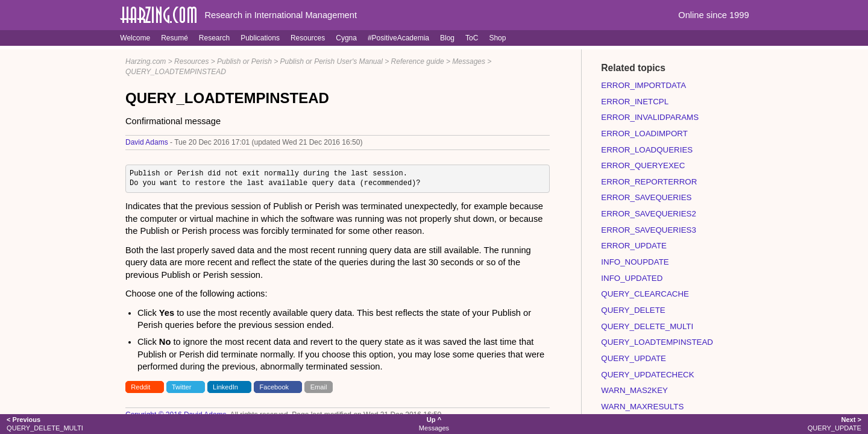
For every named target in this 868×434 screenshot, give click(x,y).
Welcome (135, 38)
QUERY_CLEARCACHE (645, 294)
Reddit (140, 387)
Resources (308, 38)
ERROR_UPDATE (634, 246)
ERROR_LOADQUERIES (647, 150)
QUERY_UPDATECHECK (647, 375)
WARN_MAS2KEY (634, 390)
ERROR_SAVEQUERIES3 (649, 230)
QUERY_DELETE (633, 310)
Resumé (175, 38)
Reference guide (418, 61)
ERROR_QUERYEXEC (643, 165)
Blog (447, 38)
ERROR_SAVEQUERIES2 (649, 214)
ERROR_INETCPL (635, 102)
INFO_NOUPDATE (635, 262)
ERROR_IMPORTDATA (643, 85)
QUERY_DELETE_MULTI (647, 326)
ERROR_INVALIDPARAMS (650, 117)
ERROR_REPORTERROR (649, 182)
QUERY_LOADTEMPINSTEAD (176, 72)
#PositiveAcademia (398, 38)
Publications (260, 38)
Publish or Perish (244, 61)
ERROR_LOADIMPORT (644, 134)
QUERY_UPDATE (634, 358)
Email (319, 387)
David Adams (147, 142)
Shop (497, 38)
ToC (472, 38)
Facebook (275, 387)
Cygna (346, 38)
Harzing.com (146, 61)
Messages (469, 61)
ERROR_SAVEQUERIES (646, 197)
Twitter (182, 387)
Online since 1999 (713, 15)
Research (214, 38)
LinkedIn (225, 387)
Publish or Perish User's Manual (332, 61)
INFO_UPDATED (632, 278)
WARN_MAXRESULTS (642, 407)
